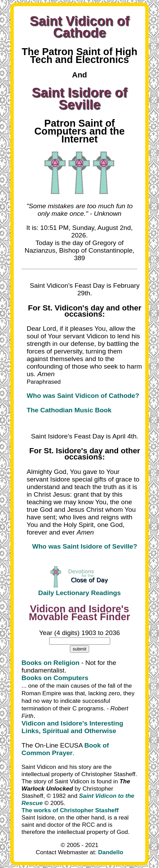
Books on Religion (51, 663)
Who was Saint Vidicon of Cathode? (83, 396)
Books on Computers (55, 678)
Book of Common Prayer (65, 749)
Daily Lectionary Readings (79, 593)
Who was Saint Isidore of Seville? (85, 546)
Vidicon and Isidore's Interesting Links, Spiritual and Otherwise (72, 727)
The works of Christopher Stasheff (70, 810)
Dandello (111, 852)
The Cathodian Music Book (69, 410)
